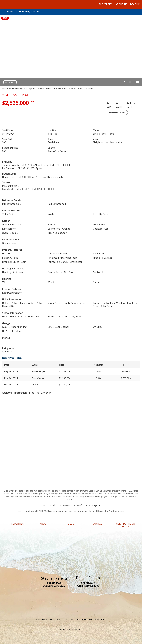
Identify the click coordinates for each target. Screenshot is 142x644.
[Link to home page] (4, 4)
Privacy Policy (56, 619)
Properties (106, 4)
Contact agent (10, 82)
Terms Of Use (41, 619)
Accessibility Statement (76, 619)
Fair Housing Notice (98, 619)
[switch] (123, 82)
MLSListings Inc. (93, 505)
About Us (121, 4)
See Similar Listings (117, 113)
